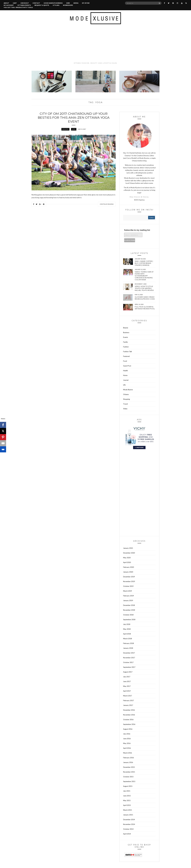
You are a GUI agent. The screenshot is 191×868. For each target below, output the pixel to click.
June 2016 (127, 739)
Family (125, 342)
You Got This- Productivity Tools (18, 7)
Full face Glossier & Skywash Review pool (145, 308)
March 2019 (128, 591)
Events (126, 337)
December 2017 (129, 653)
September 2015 (129, 781)
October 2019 (128, 586)
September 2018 (129, 620)
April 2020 (127, 562)
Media (76, 3)
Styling (56, 5)
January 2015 (128, 815)
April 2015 (127, 805)
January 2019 (128, 600)
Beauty (126, 328)
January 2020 (128, 572)
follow (152, 218)
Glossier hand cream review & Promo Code (145, 298)
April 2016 (127, 748)
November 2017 (129, 658)
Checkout (25, 3)
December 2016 (129, 710)
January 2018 (128, 648)
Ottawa (126, 394)
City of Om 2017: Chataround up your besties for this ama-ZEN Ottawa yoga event (74, 118)
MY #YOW (86, 3)
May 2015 (127, 800)
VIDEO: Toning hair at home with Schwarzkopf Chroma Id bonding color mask (144, 276)
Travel (125, 404)
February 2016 (129, 758)
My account (9, 5)
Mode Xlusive (128, 390)
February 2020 (129, 567)
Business (126, 332)
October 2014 (128, 829)
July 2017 (127, 677)
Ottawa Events (24, 5)
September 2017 (129, 667)
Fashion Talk (128, 352)
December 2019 (129, 577)
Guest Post (127, 366)
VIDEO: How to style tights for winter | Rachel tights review (144, 288)
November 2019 (129, 581)
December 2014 (129, 820)
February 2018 (129, 643)
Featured (126, 356)
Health (65, 129)
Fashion (126, 347)
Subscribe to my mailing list (137, 230)
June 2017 (127, 681)
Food (125, 361)
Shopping (127, 399)
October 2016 (128, 720)
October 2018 (128, 615)
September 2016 (129, 724)
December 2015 (129, 767)
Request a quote (42, 5)
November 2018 (129, 610)
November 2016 (129, 715)
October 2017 (128, 662)
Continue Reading (107, 204)
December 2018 (129, 605)
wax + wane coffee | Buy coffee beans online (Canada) (144, 263)
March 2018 (128, 639)
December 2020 (129, 553)
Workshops (68, 5)
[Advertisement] (95, 43)
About (6, 3)
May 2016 (127, 743)
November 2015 (129, 772)
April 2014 (127, 834)
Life (74, 129)
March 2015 (128, 810)
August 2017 (128, 672)
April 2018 (127, 634)
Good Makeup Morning (53, 3)
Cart (15, 3)
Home (125, 375)
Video (125, 409)
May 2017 (127, 686)
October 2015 (128, 777)
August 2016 (128, 729)
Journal (126, 380)
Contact (36, 3)
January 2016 (128, 762)
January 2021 (128, 548)
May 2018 (127, 629)
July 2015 (127, 791)
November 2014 (129, 824)
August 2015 (128, 786)
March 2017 (128, 696)
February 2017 (129, 700)
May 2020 (127, 558)
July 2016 (127, 734)
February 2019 (129, 596)
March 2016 (128, 753)
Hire (68, 3)
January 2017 (128, 705)
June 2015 (127, 796)
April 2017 (127, 691)
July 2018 (127, 624)
